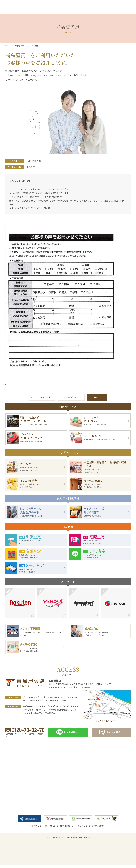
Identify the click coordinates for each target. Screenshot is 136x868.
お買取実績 (107, 10)
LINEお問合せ (68, 735)
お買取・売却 (68, 10)
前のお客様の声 (43, 397)
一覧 (96, 397)
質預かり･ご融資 (49, 10)
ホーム (10, 10)
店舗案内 (126, 10)
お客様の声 (87, 10)
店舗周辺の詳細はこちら (106, 724)
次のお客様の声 (70, 397)
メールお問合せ (111, 735)
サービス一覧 (29, 10)
